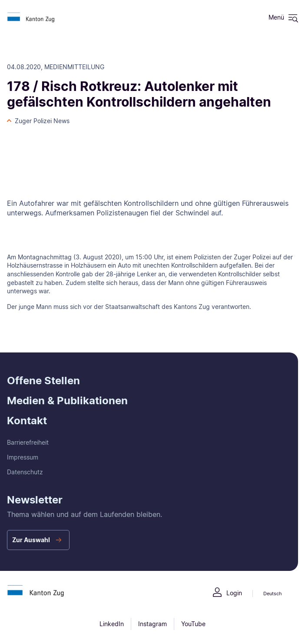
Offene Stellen (43, 381)
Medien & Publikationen (67, 401)
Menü (276, 17)
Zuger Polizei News (42, 121)
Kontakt (27, 421)
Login (234, 593)
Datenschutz (25, 472)
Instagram (152, 624)
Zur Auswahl (31, 540)
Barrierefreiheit (28, 442)
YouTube (193, 624)
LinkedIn (112, 624)
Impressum (23, 457)
